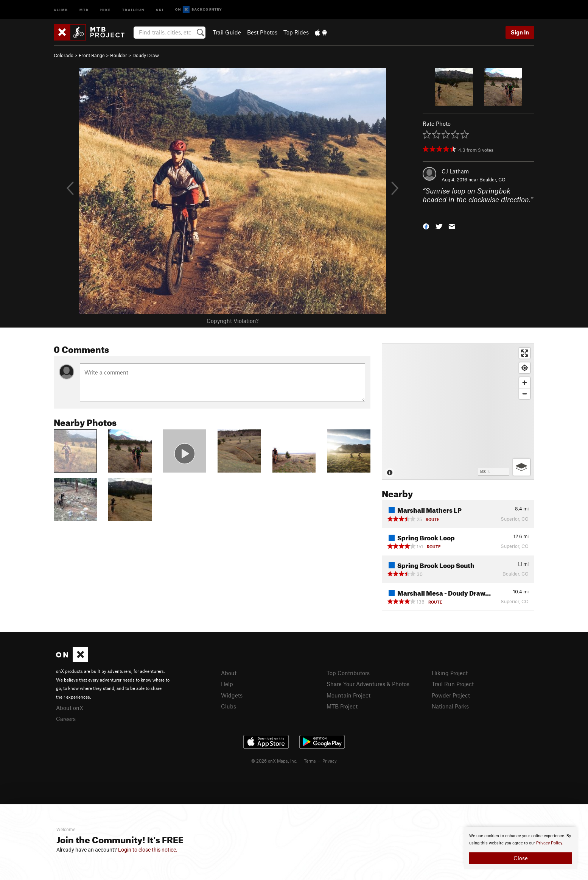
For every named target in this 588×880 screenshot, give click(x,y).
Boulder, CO (492, 179)
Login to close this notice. (148, 850)
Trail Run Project (453, 684)
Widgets (232, 695)
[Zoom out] (525, 394)
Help (227, 684)
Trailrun (133, 9)
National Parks (450, 706)
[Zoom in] (525, 383)
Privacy (330, 761)
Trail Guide (227, 32)
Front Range (92, 55)
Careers (66, 719)
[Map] (458, 412)
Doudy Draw (146, 55)
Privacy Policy (549, 843)
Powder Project (451, 695)
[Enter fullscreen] (525, 353)
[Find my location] (525, 368)
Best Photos (262, 32)
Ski (160, 9)
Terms (310, 761)
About (229, 673)
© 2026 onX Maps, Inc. (274, 761)
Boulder (119, 55)
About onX (70, 708)
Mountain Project (348, 695)
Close (521, 858)
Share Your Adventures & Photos (368, 684)
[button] (426, 226)
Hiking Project (450, 673)
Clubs (229, 706)
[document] (521, 848)
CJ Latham (455, 171)
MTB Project (342, 706)
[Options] (522, 467)
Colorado (64, 55)
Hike (106, 9)
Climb (61, 9)
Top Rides (296, 32)
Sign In (520, 32)
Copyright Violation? (233, 321)
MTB (84, 9)
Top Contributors (348, 673)
